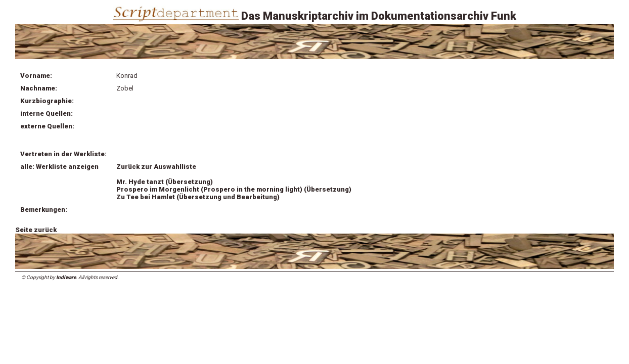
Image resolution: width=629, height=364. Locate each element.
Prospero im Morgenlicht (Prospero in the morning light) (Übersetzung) (234, 189)
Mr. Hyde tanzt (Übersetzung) (165, 182)
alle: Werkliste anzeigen (59, 167)
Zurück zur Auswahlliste (156, 167)
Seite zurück (36, 230)
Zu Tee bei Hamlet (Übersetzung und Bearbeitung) (198, 197)
